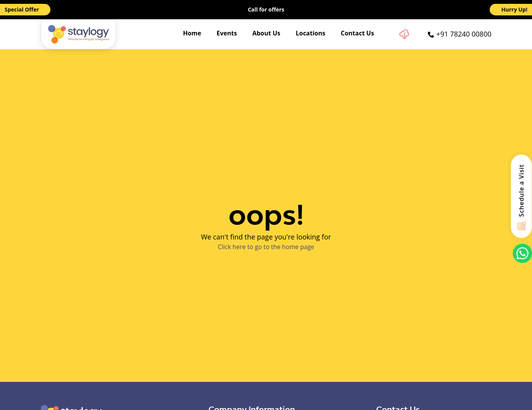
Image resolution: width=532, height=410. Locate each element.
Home (192, 33)
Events (227, 33)
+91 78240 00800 (464, 34)
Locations (311, 33)
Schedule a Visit (522, 190)
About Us (266, 33)
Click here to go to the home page (266, 247)
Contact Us (358, 33)
